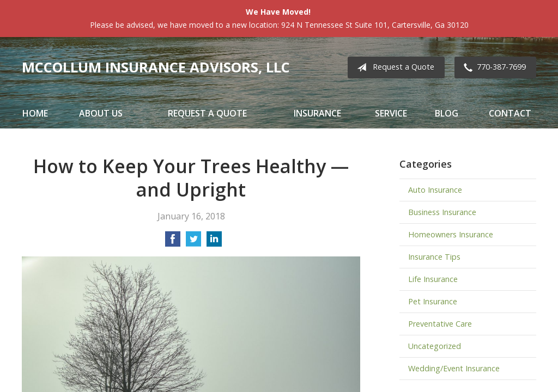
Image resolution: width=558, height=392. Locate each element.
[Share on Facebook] (173, 242)
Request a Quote (393, 68)
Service (391, 113)
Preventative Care (440, 324)
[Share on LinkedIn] (214, 242)
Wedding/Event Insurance (454, 368)
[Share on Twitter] (193, 242)
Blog (447, 113)
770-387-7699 (493, 68)
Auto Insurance (435, 190)
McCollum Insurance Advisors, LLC (156, 67)
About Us (101, 113)
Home (35, 113)
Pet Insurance (433, 301)
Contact (510, 113)
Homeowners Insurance (451, 234)
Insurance (317, 113)
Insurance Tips (434, 257)
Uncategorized (435, 346)
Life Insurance (433, 279)
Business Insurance (442, 212)
